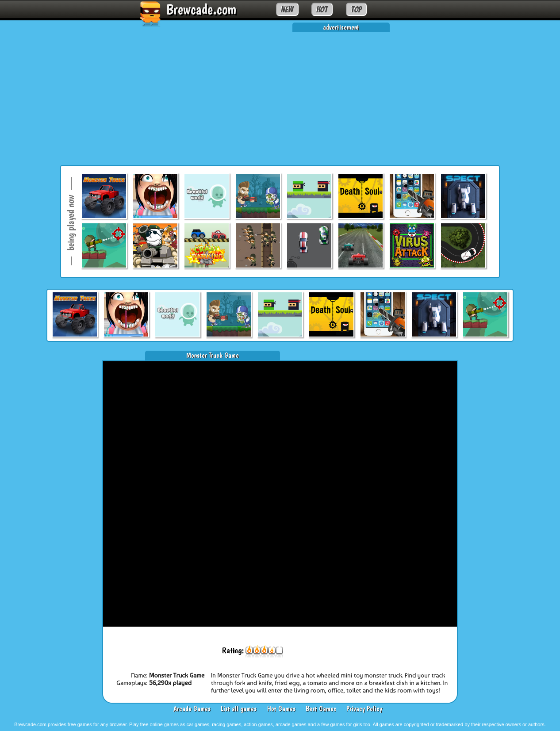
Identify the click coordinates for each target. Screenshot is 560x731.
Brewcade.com (201, 9)
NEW (287, 9)
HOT (322, 9)
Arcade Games (192, 709)
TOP (356, 9)
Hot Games (281, 709)
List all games (239, 709)
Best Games (321, 709)
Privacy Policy (364, 709)
